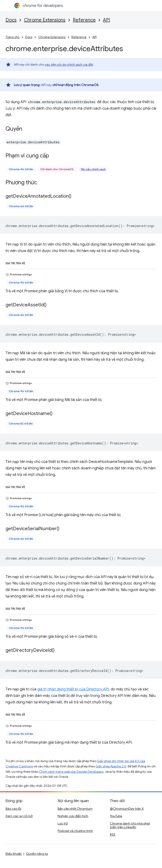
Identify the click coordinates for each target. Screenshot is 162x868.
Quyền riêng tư (37, 854)
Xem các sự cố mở (19, 816)
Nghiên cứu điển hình (73, 816)
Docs (11, 20)
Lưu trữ (63, 823)
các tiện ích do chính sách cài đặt (69, 65)
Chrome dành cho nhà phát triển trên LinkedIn (130, 825)
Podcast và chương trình (75, 831)
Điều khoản (14, 854)
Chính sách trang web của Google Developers (71, 772)
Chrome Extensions (45, 20)
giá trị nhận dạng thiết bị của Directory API (73, 689)
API (106, 20)
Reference (84, 20)
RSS (113, 834)
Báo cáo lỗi (13, 809)
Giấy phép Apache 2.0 (111, 766)
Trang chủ (12, 37)
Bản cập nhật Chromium (75, 809)
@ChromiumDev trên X (127, 809)
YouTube (116, 816)
